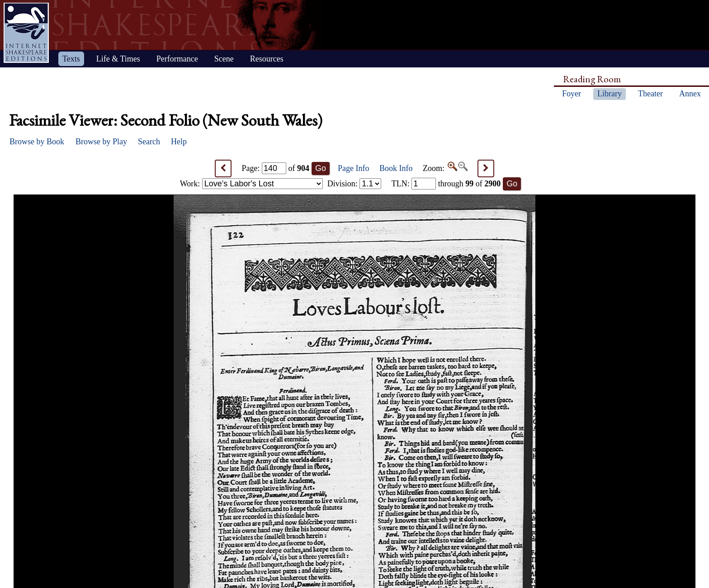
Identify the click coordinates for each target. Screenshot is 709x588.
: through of (446, 184)
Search (149, 142)
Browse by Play (101, 142)
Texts (71, 59)
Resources (267, 59)
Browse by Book (37, 142)
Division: (354, 184)
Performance (177, 59)
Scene (224, 59)
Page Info (353, 168)
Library (610, 94)
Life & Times (118, 59)
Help (179, 142)
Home (26, 33)
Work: (251, 184)
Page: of (276, 168)
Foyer (572, 94)
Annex (690, 94)
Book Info (396, 168)
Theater (650, 94)
